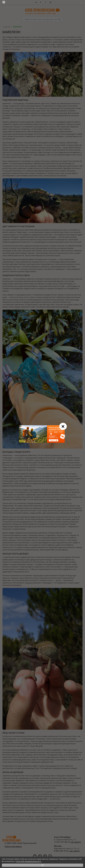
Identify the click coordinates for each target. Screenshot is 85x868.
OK (42, 865)
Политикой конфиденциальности (29, 861)
